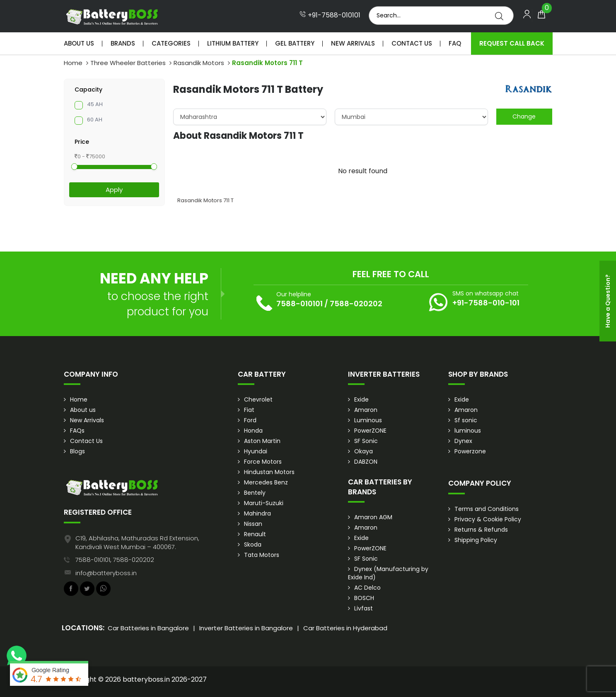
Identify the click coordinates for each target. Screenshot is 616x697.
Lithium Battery (233, 43)
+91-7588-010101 (330, 15)
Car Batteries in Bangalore (148, 628)
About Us (79, 43)
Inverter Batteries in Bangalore (246, 628)
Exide (361, 399)
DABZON (366, 462)
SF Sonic (366, 441)
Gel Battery (295, 43)
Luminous (368, 420)
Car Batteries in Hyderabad (345, 628)
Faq (455, 43)
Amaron (366, 410)
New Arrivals (353, 43)
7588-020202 (356, 304)
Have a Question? (608, 301)
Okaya (364, 451)
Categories (171, 43)
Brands (123, 43)
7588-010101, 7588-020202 (115, 560)
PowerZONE (370, 431)
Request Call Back (512, 43)
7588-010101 (300, 304)
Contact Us (412, 43)
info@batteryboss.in (106, 573)
